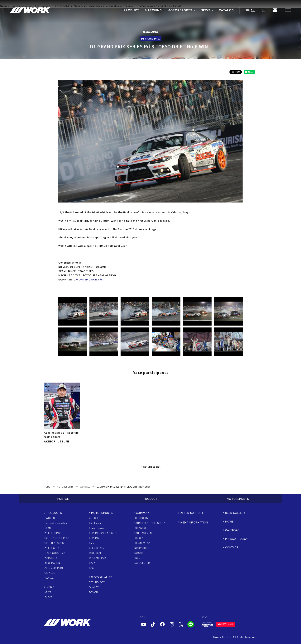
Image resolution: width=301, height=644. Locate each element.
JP (247, 10)
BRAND (48, 528)
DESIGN (93, 592)
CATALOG (50, 573)
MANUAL (49, 578)
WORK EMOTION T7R (89, 279)
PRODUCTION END (55, 553)
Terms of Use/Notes (56, 523)
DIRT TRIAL (95, 553)
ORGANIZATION (142, 543)
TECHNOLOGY (97, 582)
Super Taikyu (96, 528)
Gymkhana (95, 523)
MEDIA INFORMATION (194, 522)
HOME (47, 487)
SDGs (137, 558)
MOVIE (229, 521)
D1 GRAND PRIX (98, 558)
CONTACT (232, 547)
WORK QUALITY (102, 577)
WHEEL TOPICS (53, 533)
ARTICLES (85, 487)
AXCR (92, 568)
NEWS (50, 587)
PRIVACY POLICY (237, 539)
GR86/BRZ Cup (98, 548)
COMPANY (143, 513)
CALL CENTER (142, 563)
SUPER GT (95, 538)
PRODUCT (150, 499)
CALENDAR (232, 530)
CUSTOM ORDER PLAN (57, 538)
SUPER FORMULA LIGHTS (103, 533)
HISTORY (139, 538)
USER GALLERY (235, 513)
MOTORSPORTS (65, 487)
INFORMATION (52, 563)
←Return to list (151, 467)
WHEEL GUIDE (52, 548)
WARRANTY (51, 558)
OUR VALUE (140, 528)
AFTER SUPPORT (54, 568)
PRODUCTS (54, 513)
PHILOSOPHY (141, 518)
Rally (92, 543)
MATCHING (50, 518)
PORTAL (63, 499)
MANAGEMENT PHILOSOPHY (149, 523)
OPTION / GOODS (54, 543)
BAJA (92, 563)
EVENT (48, 597)
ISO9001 (138, 553)
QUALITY (94, 587)
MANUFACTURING (144, 533)
